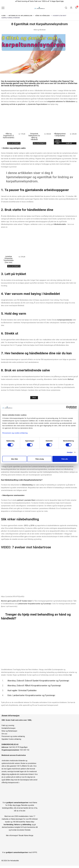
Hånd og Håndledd (40, 30)
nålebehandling (27, 487)
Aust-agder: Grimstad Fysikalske (22, 693)
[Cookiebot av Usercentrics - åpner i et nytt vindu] (68, 408)
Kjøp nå (69, 144)
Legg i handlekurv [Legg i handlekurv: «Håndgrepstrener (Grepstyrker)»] (58, 142)
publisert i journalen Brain (26, 503)
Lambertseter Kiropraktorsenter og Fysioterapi (34, 606)
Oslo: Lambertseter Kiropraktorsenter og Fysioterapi (31, 698)
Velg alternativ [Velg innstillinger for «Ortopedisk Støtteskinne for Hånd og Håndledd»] (39, 144)
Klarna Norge (29, 838)
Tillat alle (64, 459)
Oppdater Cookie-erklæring (11, 741)
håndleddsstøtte (60, 225)
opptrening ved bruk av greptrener (13, 104)
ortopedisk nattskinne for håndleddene (61, 102)
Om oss (4, 736)
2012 (26, 528)
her (71, 677)
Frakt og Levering (8, 728)
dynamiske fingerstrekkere (38, 104)
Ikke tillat (15, 459)
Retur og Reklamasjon (9, 733)
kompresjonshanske (65, 321)
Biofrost (71, 381)
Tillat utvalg (39, 459)
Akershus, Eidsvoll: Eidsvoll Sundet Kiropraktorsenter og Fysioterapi (38, 683)
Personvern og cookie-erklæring (13, 739)
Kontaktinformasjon (8, 730)
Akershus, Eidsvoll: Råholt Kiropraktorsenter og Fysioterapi (34, 688)
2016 (32, 528)
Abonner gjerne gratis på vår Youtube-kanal (16, 603)
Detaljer (70, 452)
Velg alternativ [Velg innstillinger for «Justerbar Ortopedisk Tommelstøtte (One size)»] (14, 267)
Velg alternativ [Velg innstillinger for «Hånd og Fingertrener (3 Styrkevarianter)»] (14, 144)
